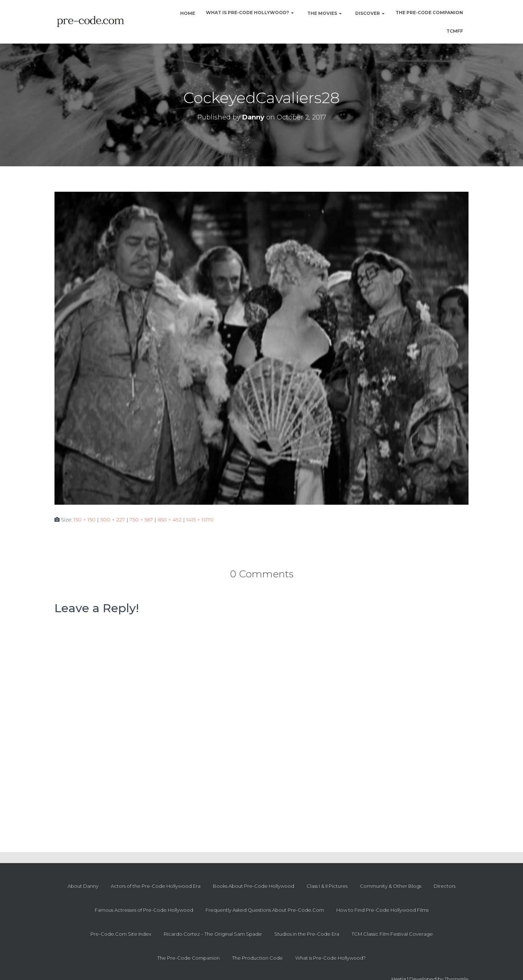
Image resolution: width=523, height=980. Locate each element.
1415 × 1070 (200, 520)
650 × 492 (170, 520)
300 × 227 (113, 520)
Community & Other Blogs (391, 886)
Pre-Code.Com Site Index (121, 934)
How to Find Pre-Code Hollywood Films (382, 910)
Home (187, 13)
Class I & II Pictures (327, 886)
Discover (369, 13)
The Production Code (258, 958)
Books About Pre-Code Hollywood (254, 886)
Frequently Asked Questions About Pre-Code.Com (265, 910)
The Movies (324, 13)
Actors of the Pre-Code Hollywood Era (156, 886)
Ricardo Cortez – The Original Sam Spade (213, 934)
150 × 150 (85, 520)
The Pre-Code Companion (429, 13)
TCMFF (455, 31)
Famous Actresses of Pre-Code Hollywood (144, 910)
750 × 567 (141, 520)
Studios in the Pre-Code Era (307, 934)
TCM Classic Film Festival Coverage (392, 934)
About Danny (83, 886)
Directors (445, 886)
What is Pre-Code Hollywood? (250, 13)
